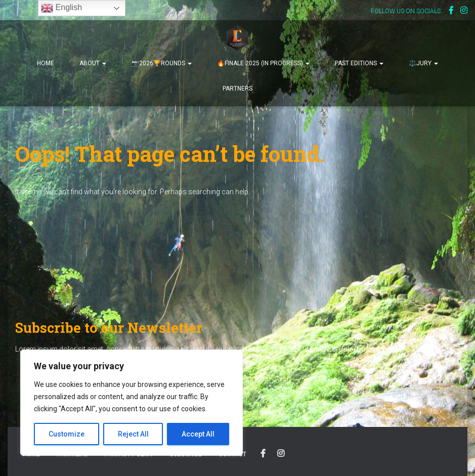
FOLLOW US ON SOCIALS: (406, 11)
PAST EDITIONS (359, 63)
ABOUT (93, 63)
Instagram (464, 12)
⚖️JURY (423, 63)
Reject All (133, 434)
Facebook (451, 12)
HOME (46, 63)
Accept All (198, 434)
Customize (67, 434)
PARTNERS (237, 89)
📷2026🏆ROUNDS (162, 63)
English (61, 8)
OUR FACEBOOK (263, 454)
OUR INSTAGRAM (281, 454)
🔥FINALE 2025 (263, 63)
